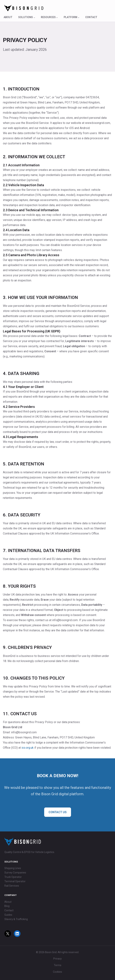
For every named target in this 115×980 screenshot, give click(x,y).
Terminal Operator (15, 881)
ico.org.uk (28, 748)
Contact (9, 910)
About (8, 902)
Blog (7, 906)
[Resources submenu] (57, 17)
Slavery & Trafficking (16, 919)
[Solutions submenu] (34, 17)
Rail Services (12, 886)
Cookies (57, 972)
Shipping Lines (13, 868)
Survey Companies (15, 873)
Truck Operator (13, 877)
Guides (8, 915)
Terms (58, 965)
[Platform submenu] (78, 17)
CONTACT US (58, 812)
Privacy (57, 959)
